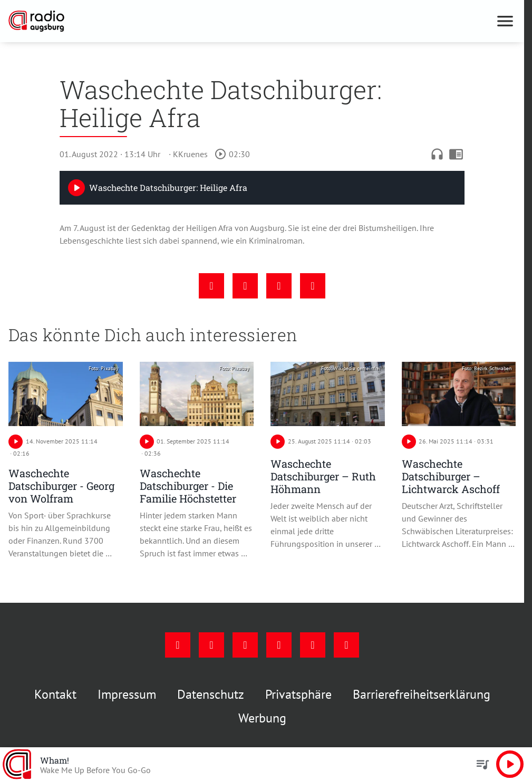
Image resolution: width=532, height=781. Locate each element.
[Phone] (313, 645)
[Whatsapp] (346, 645)
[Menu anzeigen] (505, 21)
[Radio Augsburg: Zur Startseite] (135, 21)
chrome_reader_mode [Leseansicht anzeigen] (456, 154)
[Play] (76, 188)
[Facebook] (178, 645)
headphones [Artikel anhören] (437, 154)
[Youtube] (245, 645)
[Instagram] (211, 645)
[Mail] (279, 645)
